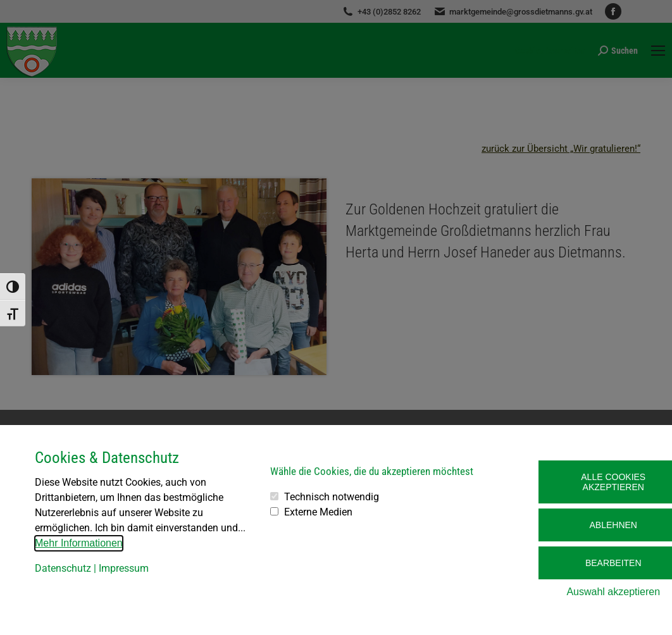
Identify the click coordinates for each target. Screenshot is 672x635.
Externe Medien (318, 512)
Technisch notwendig (332, 497)
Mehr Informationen (79, 543)
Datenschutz (63, 568)
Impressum (124, 568)
